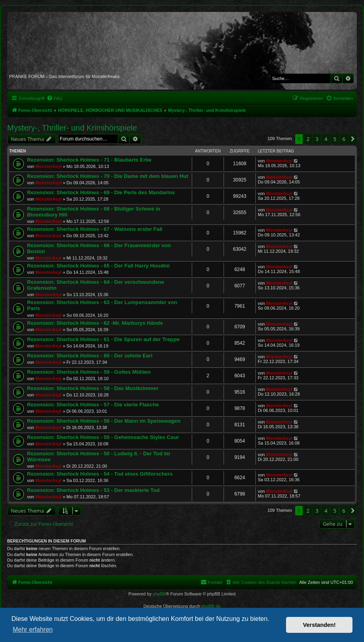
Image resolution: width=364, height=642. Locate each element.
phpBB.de (211, 606)
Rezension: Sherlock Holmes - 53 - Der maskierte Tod (93, 490)
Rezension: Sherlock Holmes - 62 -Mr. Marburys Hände (95, 323)
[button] (353, 139)
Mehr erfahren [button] (33, 629)
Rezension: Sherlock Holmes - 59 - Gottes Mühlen (89, 372)
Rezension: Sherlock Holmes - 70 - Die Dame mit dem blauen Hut (108, 176)
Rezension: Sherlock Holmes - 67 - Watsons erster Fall (95, 229)
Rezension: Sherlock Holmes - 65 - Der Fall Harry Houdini (98, 266)
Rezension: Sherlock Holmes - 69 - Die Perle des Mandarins (101, 192)
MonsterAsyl (49, 166)
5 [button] (335, 139)
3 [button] (317, 139)
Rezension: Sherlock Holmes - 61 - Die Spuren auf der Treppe (103, 339)
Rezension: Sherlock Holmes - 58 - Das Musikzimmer (93, 388)
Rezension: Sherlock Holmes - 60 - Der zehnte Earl (90, 356)
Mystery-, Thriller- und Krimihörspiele (72, 128)
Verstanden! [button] (319, 625)
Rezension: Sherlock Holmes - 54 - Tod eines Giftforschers (100, 474)
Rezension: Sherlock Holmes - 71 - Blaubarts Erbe (89, 160)
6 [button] (344, 139)
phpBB (159, 594)
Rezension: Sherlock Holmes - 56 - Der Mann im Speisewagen (104, 421)
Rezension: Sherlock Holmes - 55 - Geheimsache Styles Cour (103, 437)
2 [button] (308, 139)
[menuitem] (55, 98)
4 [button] (326, 139)
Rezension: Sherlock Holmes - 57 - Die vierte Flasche (93, 405)
